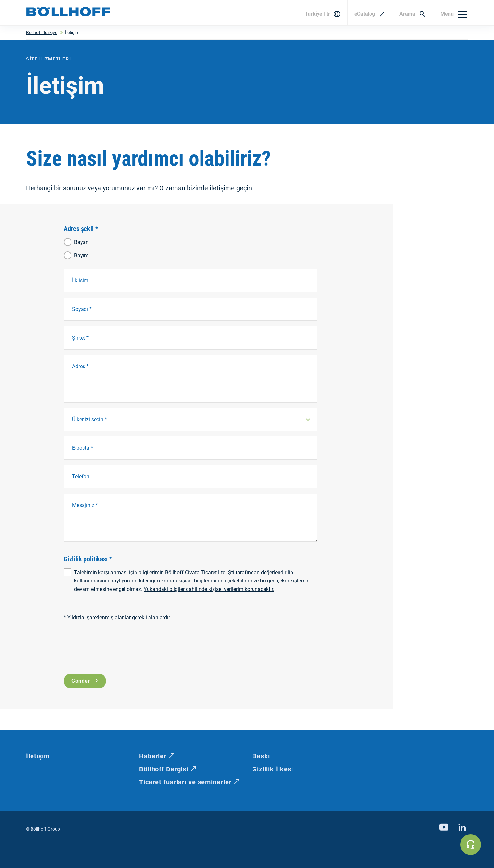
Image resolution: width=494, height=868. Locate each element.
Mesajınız (85, 505)
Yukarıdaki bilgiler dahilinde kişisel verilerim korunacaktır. (209, 589)
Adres (80, 366)
